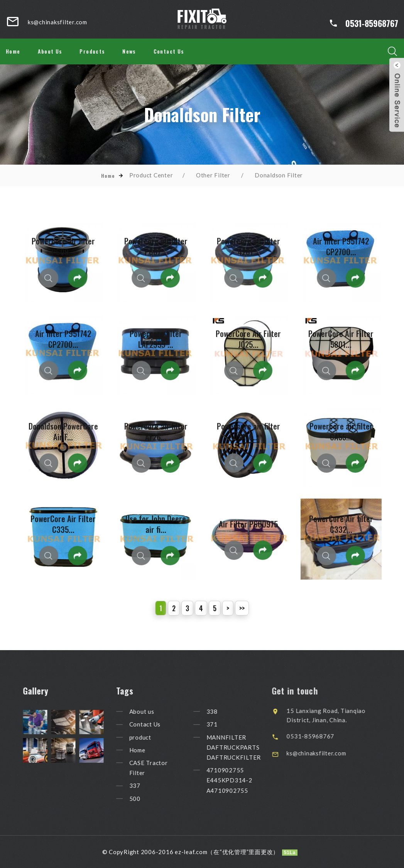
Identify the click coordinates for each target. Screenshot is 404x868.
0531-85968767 (372, 23)
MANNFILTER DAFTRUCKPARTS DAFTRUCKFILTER (242, 747)
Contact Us (169, 51)
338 (220, 711)
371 (220, 725)
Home (13, 51)
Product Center (151, 175)
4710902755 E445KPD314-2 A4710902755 (237, 780)
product (148, 737)
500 (143, 799)
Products (92, 51)
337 (143, 786)
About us (150, 711)
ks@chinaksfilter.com (328, 753)
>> (242, 608)
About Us (50, 51)
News (129, 51)
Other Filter (213, 175)
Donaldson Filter (279, 175)
